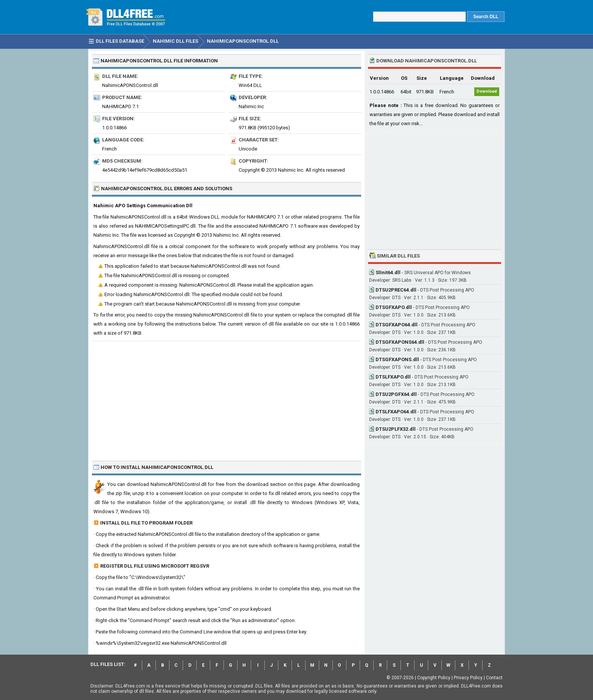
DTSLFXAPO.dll (393, 377)
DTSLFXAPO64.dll (396, 412)
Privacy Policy (468, 678)
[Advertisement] (227, 398)
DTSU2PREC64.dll (396, 290)
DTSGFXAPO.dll (394, 307)
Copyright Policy (434, 678)
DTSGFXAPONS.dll (397, 359)
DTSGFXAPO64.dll (397, 325)
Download (487, 91)
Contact (494, 678)
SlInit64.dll (388, 272)
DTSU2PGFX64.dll (396, 394)
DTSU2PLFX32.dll (396, 429)
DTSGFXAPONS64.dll (400, 342)
